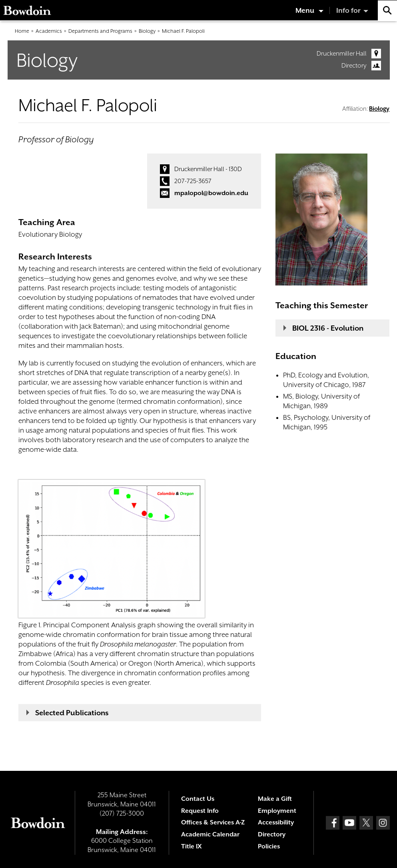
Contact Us (198, 799)
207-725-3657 (193, 181)
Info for (348, 10)
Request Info (200, 811)
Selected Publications (72, 713)
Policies (269, 846)
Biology (147, 31)
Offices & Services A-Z (213, 822)
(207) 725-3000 (122, 813)
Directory (354, 66)
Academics (49, 31)
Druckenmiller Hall (342, 54)
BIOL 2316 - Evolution (328, 328)
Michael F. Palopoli (183, 31)
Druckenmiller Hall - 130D (208, 169)
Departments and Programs (100, 31)
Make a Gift (275, 799)
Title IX (191, 846)
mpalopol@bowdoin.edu (211, 193)
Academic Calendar (210, 834)
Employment (277, 811)
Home (22, 31)
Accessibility (276, 822)
